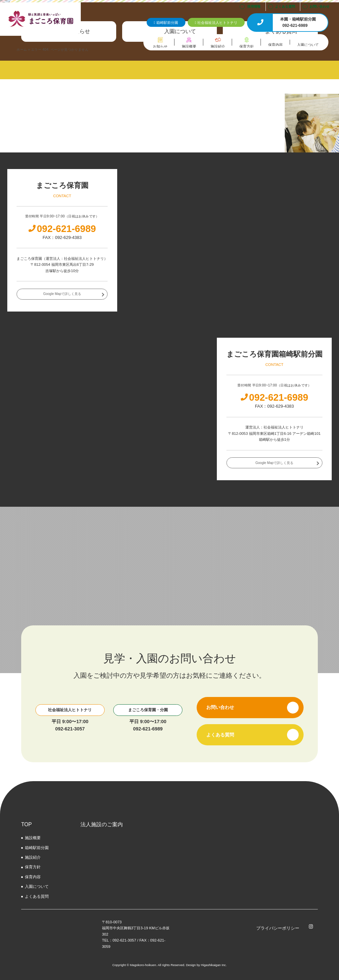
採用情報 (254, 6)
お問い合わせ (319, 6)
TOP (26, 824)
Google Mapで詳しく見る (62, 294)
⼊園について (37, 887)
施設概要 (33, 838)
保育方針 (33, 867)
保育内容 (33, 877)
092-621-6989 (148, 729)
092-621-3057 (70, 729)
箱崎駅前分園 (37, 848)
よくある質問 (285, 6)
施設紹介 (33, 857)
